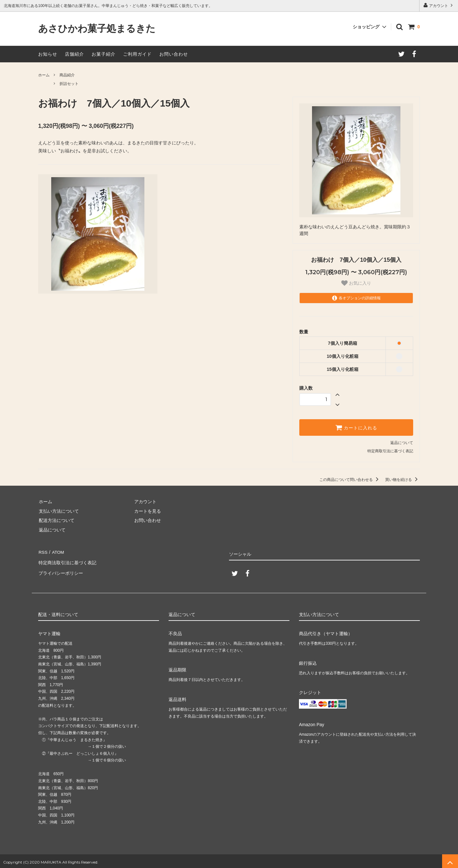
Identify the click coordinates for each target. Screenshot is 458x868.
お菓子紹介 (104, 54)
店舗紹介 (74, 54)
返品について (402, 443)
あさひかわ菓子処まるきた (97, 29)
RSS (43, 552)
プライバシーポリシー (60, 570)
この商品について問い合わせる (350, 480)
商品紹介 (67, 75)
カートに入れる (356, 427)
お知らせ (48, 54)
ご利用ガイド (137, 54)
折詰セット (69, 84)
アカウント (439, 5)
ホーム (44, 75)
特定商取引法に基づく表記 (390, 451)
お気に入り (356, 283)
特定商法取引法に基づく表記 (67, 561)
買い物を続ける (402, 480)
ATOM (57, 552)
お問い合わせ (174, 54)
